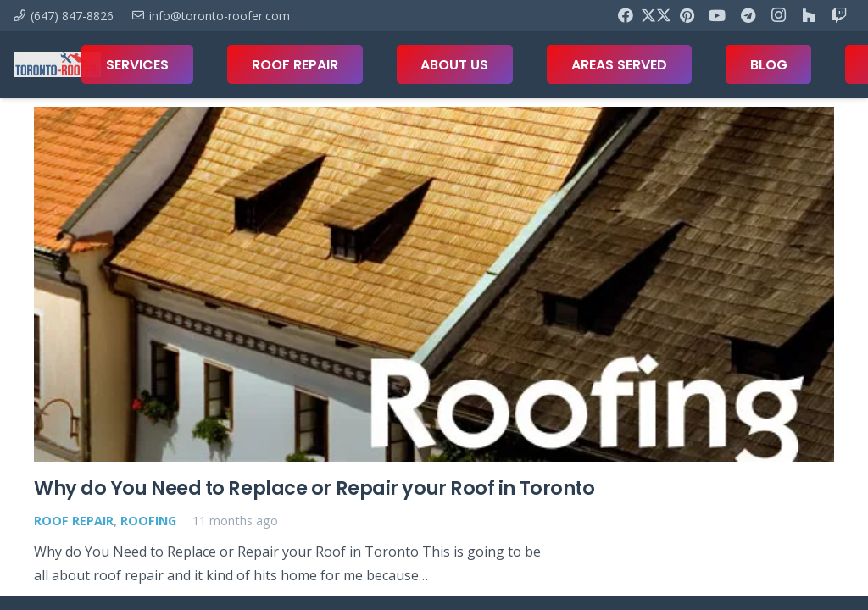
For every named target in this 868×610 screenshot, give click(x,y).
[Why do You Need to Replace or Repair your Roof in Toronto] (434, 284)
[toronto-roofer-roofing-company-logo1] (57, 64)
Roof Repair (74, 521)
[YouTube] (717, 15)
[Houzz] (809, 15)
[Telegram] (748, 15)
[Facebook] (626, 15)
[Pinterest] (687, 15)
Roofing (148, 521)
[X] (656, 15)
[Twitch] (839, 15)
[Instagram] (778, 15)
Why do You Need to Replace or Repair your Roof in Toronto (314, 489)
